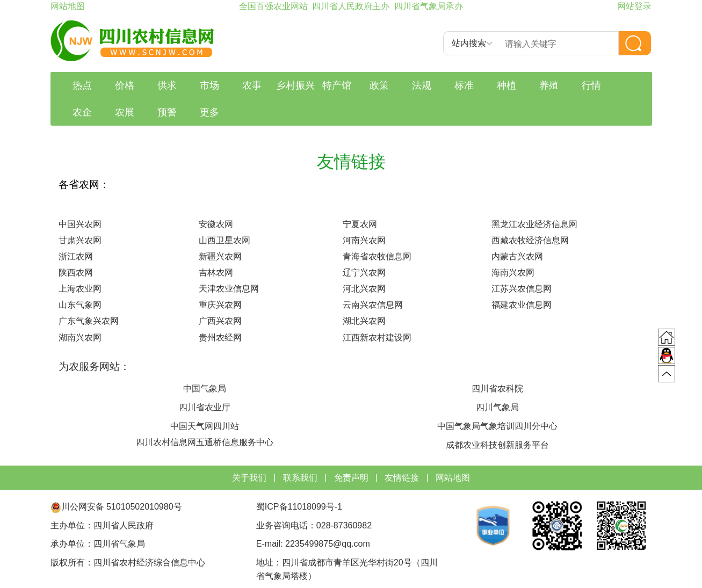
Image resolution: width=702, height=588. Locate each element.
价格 (125, 85)
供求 (167, 85)
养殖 (549, 85)
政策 (379, 85)
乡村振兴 (295, 85)
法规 (422, 85)
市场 (209, 85)
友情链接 (402, 478)
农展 (125, 112)
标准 (464, 85)
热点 (82, 85)
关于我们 (249, 478)
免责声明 (351, 478)
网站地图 (453, 478)
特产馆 (337, 85)
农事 (252, 85)
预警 (167, 112)
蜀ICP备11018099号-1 (301, 507)
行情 (591, 85)
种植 (506, 85)
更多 (209, 112)
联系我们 (300, 478)
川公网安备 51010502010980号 (116, 507)
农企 (82, 112)
